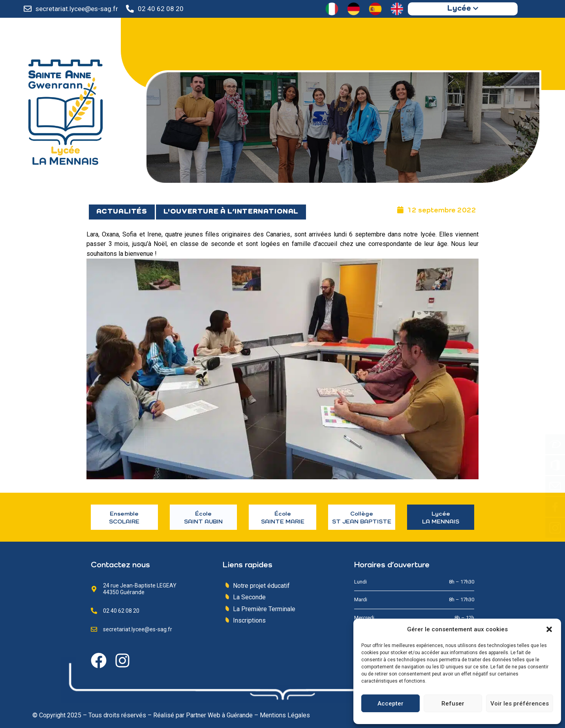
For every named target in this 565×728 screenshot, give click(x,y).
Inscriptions (249, 620)
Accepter (390, 704)
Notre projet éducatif (261, 586)
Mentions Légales (285, 715)
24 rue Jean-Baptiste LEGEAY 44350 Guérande (140, 589)
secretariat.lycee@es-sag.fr (77, 9)
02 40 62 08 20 (161, 9)
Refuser (453, 704)
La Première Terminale (264, 609)
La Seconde (249, 597)
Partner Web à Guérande (219, 715)
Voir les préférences (520, 704)
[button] (549, 629)
